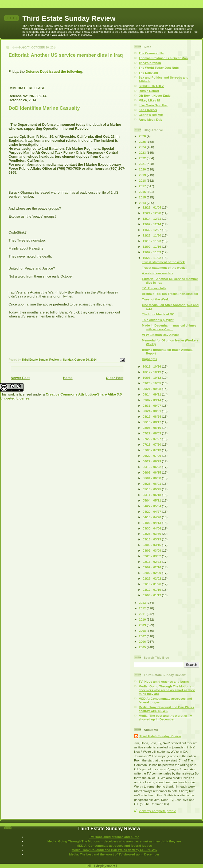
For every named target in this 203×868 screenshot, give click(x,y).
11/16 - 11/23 (152, 241)
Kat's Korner (148, 110)
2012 (143, 608)
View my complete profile (157, 811)
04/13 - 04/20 (152, 517)
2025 (143, 142)
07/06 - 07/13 (152, 450)
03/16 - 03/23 (152, 539)
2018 (143, 180)
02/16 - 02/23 (152, 562)
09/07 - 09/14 (152, 400)
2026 (143, 136)
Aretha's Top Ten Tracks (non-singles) (170, 294)
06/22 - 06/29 (152, 461)
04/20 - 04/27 (152, 512)
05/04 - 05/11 (152, 500)
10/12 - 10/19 (152, 372)
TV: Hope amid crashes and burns (164, 681)
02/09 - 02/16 (152, 567)
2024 (143, 147)
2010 (143, 619)
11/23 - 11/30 (152, 235)
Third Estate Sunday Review (69, 18)
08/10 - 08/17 (152, 422)
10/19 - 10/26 (152, 366)
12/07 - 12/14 (152, 224)
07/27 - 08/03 (152, 433)
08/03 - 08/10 (152, 428)
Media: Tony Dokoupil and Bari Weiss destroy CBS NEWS (166, 709)
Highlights (149, 359)
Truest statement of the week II (165, 268)
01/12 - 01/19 (152, 590)
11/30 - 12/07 (152, 230)
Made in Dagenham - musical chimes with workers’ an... (169, 327)
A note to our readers (158, 273)
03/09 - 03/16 (152, 545)
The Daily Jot (148, 73)
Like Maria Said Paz (153, 105)
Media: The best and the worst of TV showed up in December (165, 717)
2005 (143, 647)
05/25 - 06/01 (152, 484)
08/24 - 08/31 (152, 411)
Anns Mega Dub (150, 119)
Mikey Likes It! (149, 100)
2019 (143, 175)
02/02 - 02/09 (152, 573)
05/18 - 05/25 (152, 489)
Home (68, 378)
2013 (143, 603)
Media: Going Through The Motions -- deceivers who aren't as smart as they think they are (167, 690)
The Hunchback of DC (158, 314)
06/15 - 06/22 (152, 467)
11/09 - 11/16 (152, 246)
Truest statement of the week (163, 262)
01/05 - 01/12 (152, 595)
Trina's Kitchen (150, 63)
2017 (143, 186)
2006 (143, 641)
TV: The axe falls (154, 288)
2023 (143, 152)
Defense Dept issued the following (54, 72)
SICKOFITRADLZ (151, 86)
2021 (143, 164)
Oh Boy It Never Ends (155, 95)
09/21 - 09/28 (152, 389)
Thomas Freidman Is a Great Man (163, 58)
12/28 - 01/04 (152, 207)
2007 (143, 636)
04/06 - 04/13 (152, 523)
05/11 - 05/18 (152, 495)
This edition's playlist (158, 320)
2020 (143, 169)
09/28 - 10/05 (152, 383)
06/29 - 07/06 (152, 456)
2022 (143, 158)
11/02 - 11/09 (152, 252)
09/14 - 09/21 (152, 394)
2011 (143, 614)
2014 (143, 203)
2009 (143, 625)
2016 (143, 192)
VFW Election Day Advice (161, 335)
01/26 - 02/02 (152, 578)
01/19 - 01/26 (152, 584)
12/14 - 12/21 (152, 219)
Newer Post (20, 378)
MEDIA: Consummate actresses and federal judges (114, 845)
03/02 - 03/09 (152, 550)
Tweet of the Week (155, 299)
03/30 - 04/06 (152, 528)
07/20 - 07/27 (152, 439)
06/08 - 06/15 (152, 472)
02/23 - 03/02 (152, 556)
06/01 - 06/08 (152, 478)
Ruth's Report (149, 91)
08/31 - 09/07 (152, 406)
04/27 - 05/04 (152, 506)
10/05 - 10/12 (152, 378)
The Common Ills (151, 53)
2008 (143, 631)
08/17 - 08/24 (152, 416)
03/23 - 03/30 (152, 534)
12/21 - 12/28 (152, 213)
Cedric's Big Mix (151, 115)
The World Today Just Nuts (159, 68)
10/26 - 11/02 (152, 258)
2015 (143, 197)
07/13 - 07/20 (152, 444)
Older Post (115, 378)
